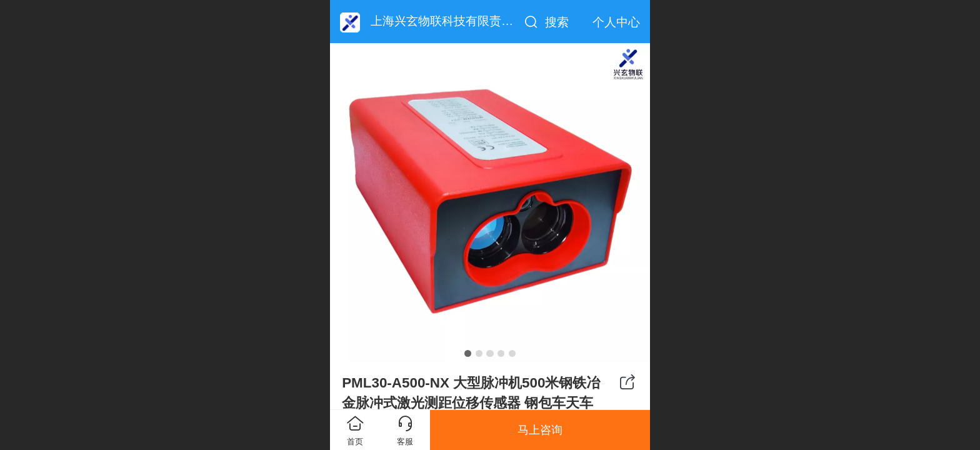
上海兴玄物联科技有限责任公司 (454, 21)
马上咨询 (540, 430)
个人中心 (616, 22)
